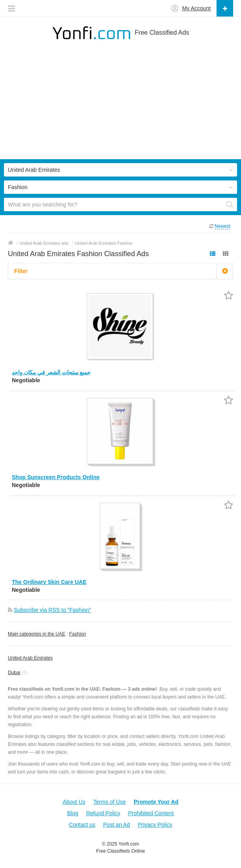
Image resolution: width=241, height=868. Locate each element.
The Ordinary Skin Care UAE (49, 582)
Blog (73, 813)
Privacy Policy (155, 825)
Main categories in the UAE (36, 634)
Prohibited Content (151, 813)
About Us (74, 802)
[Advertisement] (120, 104)
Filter (21, 271)
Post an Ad (117, 825)
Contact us (82, 825)
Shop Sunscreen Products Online (56, 477)
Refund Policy (103, 813)
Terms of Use (109, 802)
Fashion (78, 634)
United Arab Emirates (30, 658)
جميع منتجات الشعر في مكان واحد (51, 372)
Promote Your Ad (156, 802)
